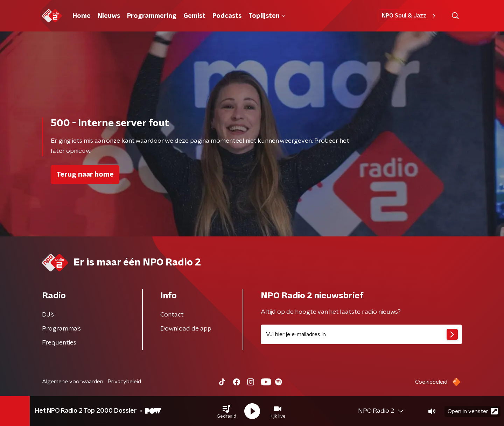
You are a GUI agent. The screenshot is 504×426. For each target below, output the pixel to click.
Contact (172, 315)
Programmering (152, 16)
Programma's (61, 329)
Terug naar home (85, 175)
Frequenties (59, 343)
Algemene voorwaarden (73, 382)
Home (82, 16)
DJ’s (48, 315)
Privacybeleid (124, 382)
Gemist (194, 16)
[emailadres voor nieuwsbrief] (361, 334)
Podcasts (227, 16)
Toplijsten (267, 16)
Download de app (186, 329)
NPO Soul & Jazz (410, 16)
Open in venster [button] (473, 411)
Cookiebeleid (431, 382)
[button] (226, 411)
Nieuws (109, 16)
